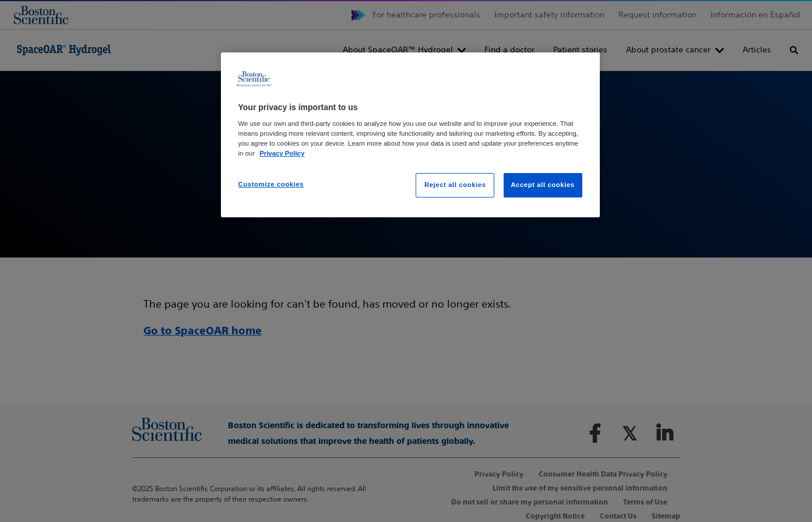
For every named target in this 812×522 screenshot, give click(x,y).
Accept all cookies (543, 185)
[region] (410, 135)
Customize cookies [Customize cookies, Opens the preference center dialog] (271, 184)
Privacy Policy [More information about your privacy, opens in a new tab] (282, 153)
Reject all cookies (455, 185)
